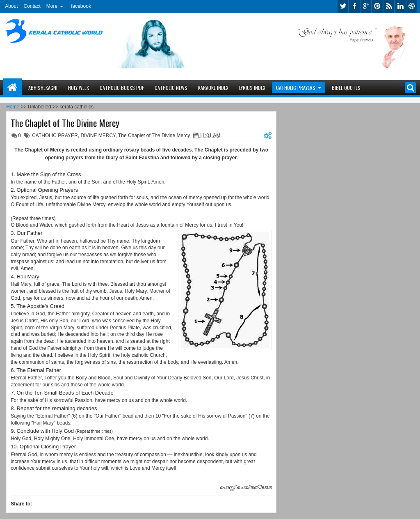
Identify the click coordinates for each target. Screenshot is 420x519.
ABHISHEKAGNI (43, 88)
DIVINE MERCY (98, 135)
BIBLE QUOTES (346, 88)
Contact (32, 6)
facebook (81, 6)
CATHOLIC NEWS (171, 88)
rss (389, 6)
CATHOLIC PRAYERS (296, 88)
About (11, 6)
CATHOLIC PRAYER (55, 135)
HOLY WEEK (79, 88)
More (52, 6)
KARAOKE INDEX (213, 88)
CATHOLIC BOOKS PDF (122, 88)
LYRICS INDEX (252, 88)
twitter (343, 6)
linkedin (400, 6)
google (366, 6)
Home (13, 88)
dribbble (412, 6)
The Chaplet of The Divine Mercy (65, 123)
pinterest (377, 6)
